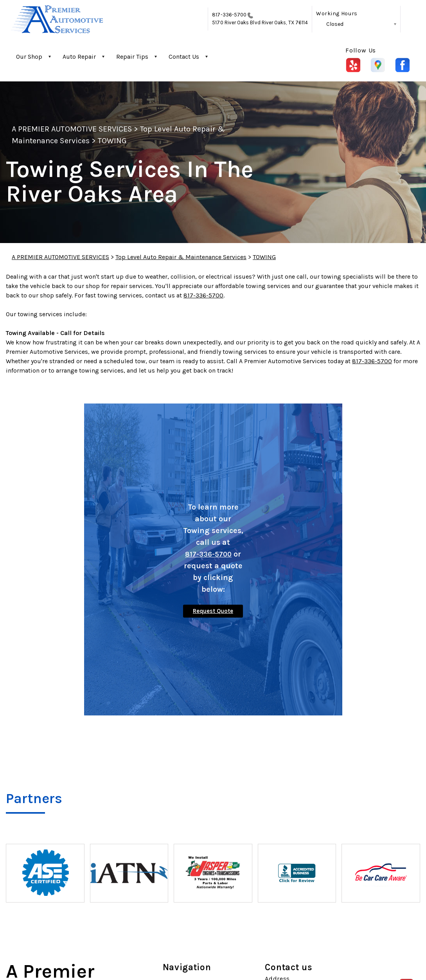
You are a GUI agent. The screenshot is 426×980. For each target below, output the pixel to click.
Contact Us (184, 57)
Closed (335, 24)
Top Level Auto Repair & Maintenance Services (181, 257)
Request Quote (213, 611)
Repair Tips (132, 57)
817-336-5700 (229, 15)
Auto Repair (79, 57)
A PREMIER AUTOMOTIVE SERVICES (72, 129)
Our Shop (29, 57)
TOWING (112, 141)
